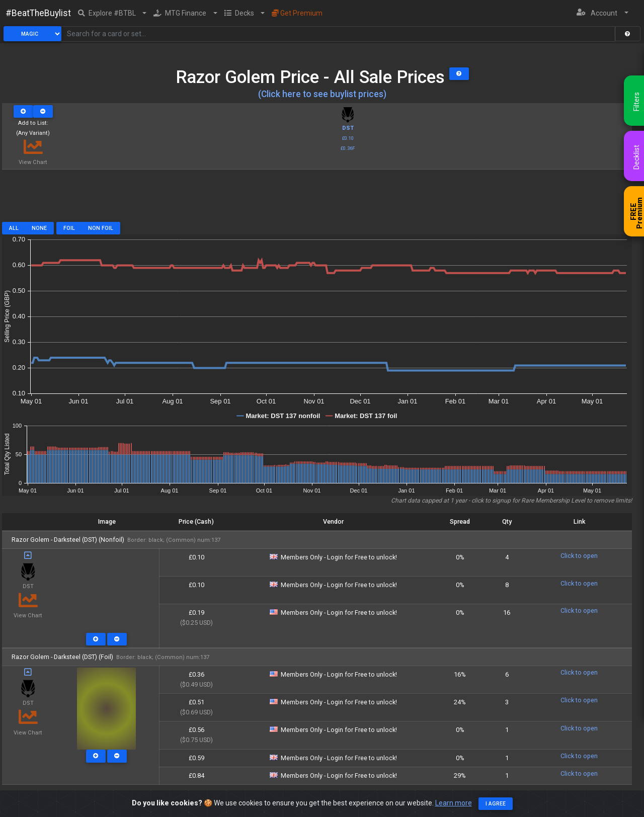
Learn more (454, 803)
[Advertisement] (317, 199)
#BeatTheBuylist (38, 13)
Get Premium (297, 13)
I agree (496, 804)
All (14, 228)
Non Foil (101, 228)
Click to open (579, 556)
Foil (69, 228)
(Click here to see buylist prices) (322, 94)
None (39, 228)
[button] (112, 13)
